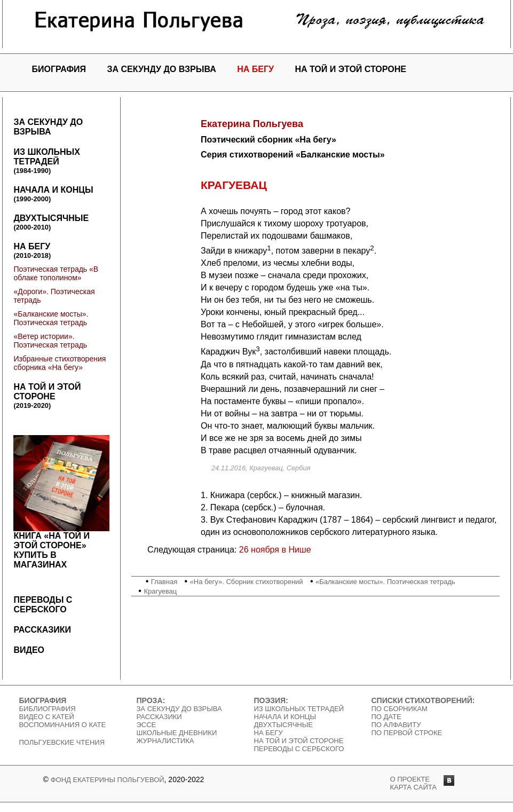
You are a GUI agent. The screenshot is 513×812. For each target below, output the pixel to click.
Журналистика (165, 741)
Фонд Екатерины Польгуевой (108, 780)
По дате (386, 717)
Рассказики (42, 630)
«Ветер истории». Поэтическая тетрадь (50, 341)
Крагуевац (160, 591)
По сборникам (400, 709)
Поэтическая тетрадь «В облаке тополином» (56, 273)
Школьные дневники (177, 733)
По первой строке (407, 733)
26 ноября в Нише (275, 550)
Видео (29, 650)
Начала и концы (53, 194)
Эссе (147, 725)
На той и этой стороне (350, 69)
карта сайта (413, 787)
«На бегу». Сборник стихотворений (247, 582)
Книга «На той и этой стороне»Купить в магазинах (61, 502)
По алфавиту (396, 725)
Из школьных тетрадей (46, 161)
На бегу (255, 69)
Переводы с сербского (43, 605)
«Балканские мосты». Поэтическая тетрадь (51, 318)
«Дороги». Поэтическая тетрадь (54, 296)
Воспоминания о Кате (63, 725)
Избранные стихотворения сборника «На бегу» (60, 363)
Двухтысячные (51, 222)
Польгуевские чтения (62, 742)
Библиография (48, 709)
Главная (164, 582)
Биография (59, 69)
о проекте (410, 779)
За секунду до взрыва (162, 69)
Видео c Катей (47, 717)
